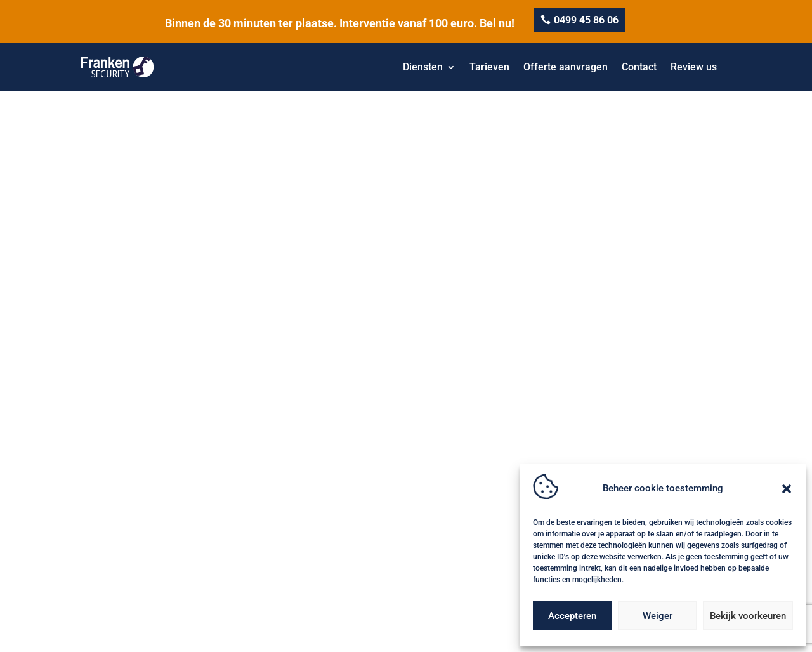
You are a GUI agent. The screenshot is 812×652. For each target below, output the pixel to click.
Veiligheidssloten (449, 462)
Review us (694, 67)
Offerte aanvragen (566, 67)
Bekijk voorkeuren (748, 616)
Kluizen (597, 443)
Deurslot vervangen (454, 519)
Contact (639, 67)
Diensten (423, 67)
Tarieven (489, 67)
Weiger (658, 616)
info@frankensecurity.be (140, 521)
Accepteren (572, 616)
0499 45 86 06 (586, 20)
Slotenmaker (440, 481)
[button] (787, 489)
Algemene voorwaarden (256, 635)
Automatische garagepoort (469, 500)
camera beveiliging (452, 443)
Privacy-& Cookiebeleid (166, 635)
